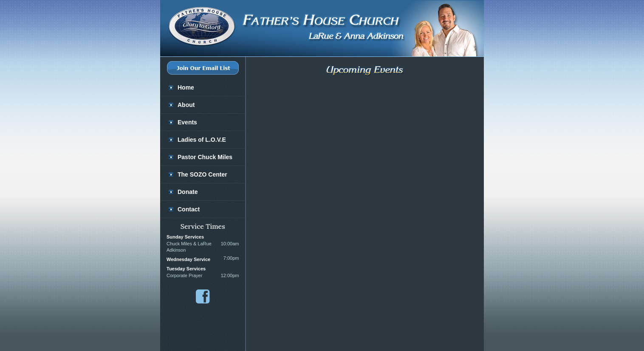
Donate (188, 192)
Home (186, 87)
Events (187, 122)
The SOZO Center (202, 174)
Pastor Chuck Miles (205, 157)
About (186, 105)
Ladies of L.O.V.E (202, 140)
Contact (189, 209)
